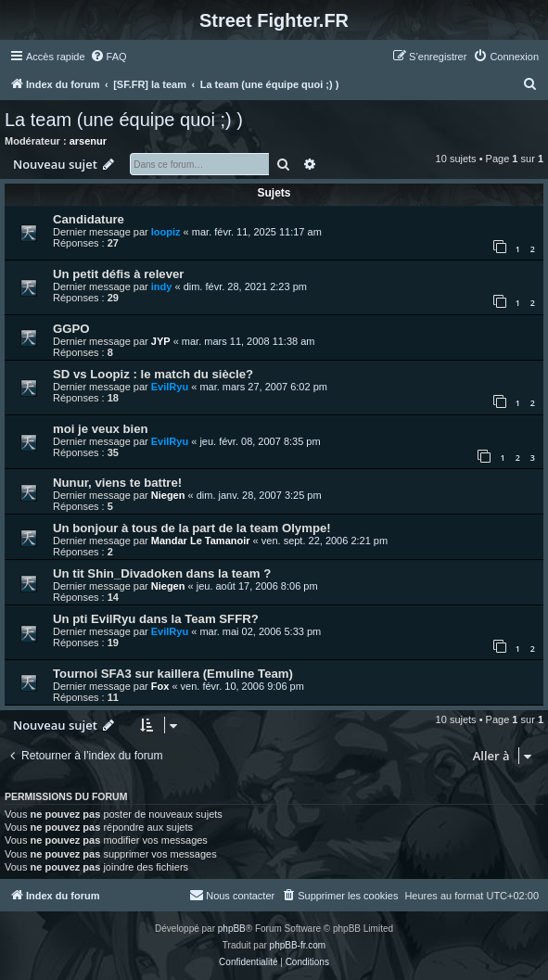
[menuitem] (108, 57)
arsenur (88, 141)
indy (162, 286)
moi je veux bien (101, 429)
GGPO (71, 329)
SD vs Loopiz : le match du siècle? (153, 374)
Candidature (89, 219)
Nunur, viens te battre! (117, 483)
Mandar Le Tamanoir (201, 541)
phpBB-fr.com (298, 945)
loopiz (166, 232)
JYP (161, 341)
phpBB (232, 929)
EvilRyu (170, 387)
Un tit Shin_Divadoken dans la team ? (162, 573)
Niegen (168, 495)
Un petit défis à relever (118, 274)
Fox (160, 686)
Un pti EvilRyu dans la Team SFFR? (156, 619)
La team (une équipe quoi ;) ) (124, 120)
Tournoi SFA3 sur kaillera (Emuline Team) (173, 674)
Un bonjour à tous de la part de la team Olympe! (192, 528)
